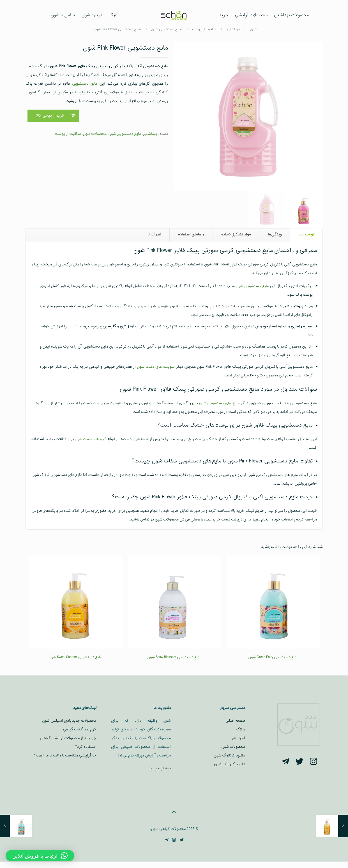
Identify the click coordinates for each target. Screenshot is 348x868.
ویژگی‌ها (275, 234)
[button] (184, 52)
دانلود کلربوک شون (230, 764)
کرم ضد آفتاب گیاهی (80, 729)
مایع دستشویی (85, 84)
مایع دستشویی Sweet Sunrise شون (75, 657)
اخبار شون (237, 738)
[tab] (306, 235)
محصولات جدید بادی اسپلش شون (69, 721)
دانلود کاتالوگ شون (229, 755)
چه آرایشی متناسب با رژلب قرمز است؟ (65, 755)
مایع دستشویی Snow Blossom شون (174, 657)
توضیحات (306, 234)
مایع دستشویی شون (125, 134)
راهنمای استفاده (191, 234)
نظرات (154, 234)
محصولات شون (95, 134)
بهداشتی (150, 134)
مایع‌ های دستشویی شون (219, 403)
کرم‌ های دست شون (90, 439)
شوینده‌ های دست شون (155, 367)
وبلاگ (240, 729)
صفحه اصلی (235, 721)
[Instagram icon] (174, 840)
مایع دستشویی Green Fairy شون (273, 657)
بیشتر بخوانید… (158, 768)
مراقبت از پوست (68, 134)
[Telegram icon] (166, 840)
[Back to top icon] (174, 813)
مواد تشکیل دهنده (236, 234)
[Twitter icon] (182, 840)
